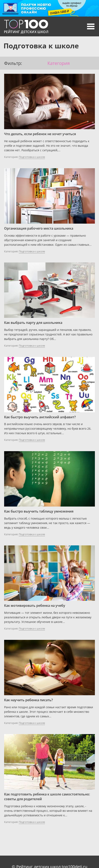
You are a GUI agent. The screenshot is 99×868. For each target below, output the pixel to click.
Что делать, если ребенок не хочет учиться (40, 134)
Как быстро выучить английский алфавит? (40, 417)
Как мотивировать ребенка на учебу (35, 606)
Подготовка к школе (32, 157)
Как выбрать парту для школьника (33, 323)
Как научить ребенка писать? (28, 700)
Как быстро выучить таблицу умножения (39, 511)
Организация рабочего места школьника (39, 228)
